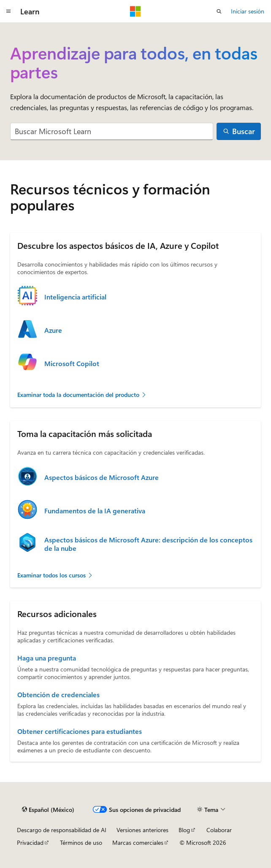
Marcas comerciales (138, 842)
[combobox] (112, 131)
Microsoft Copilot (72, 364)
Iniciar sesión (248, 11)
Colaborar (219, 830)
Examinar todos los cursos (55, 575)
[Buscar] (239, 131)
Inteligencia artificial (75, 297)
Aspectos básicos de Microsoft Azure (102, 477)
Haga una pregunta (47, 658)
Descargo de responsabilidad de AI (62, 830)
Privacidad (30, 842)
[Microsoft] (135, 11)
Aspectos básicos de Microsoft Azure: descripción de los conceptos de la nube (148, 544)
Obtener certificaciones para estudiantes (80, 731)
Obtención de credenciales (58, 695)
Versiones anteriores (142, 830)
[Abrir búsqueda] (219, 11)
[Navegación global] (8, 11)
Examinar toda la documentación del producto (82, 395)
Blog (184, 830)
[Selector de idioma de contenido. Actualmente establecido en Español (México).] (48, 809)
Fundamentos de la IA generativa (95, 511)
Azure (53, 330)
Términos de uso (81, 842)
